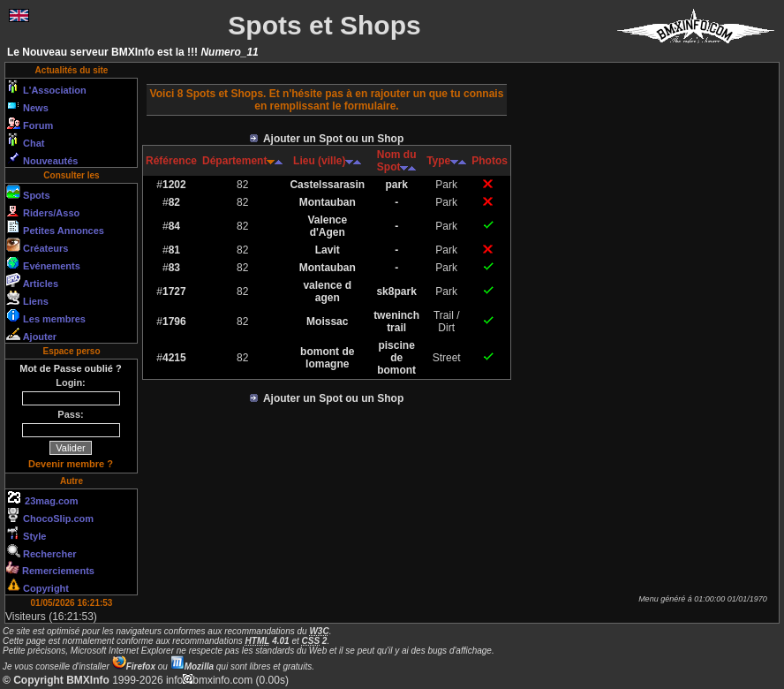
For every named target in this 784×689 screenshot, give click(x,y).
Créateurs (37, 246)
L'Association (46, 87)
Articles (32, 281)
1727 (174, 291)
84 (174, 226)
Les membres (46, 316)
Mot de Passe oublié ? (71, 368)
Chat (26, 140)
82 (174, 202)
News (27, 105)
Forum (30, 123)
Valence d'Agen (327, 226)
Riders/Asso (43, 210)
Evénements (43, 263)
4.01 (268, 641)
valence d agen (327, 291)
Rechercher (41, 551)
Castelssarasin (327, 185)
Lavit (328, 250)
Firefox (134, 666)
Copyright (38, 586)
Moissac (327, 322)
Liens (27, 299)
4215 (174, 358)
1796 (174, 322)
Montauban (328, 202)
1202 (174, 185)
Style (26, 534)
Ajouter (31, 334)
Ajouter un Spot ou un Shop (327, 139)
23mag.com (42, 498)
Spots (28, 193)
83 (174, 268)
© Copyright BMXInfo (56, 680)
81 (174, 250)
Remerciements (50, 568)
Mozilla (192, 666)
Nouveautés (42, 158)
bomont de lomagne (327, 358)
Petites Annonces (55, 228)
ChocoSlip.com (50, 516)
